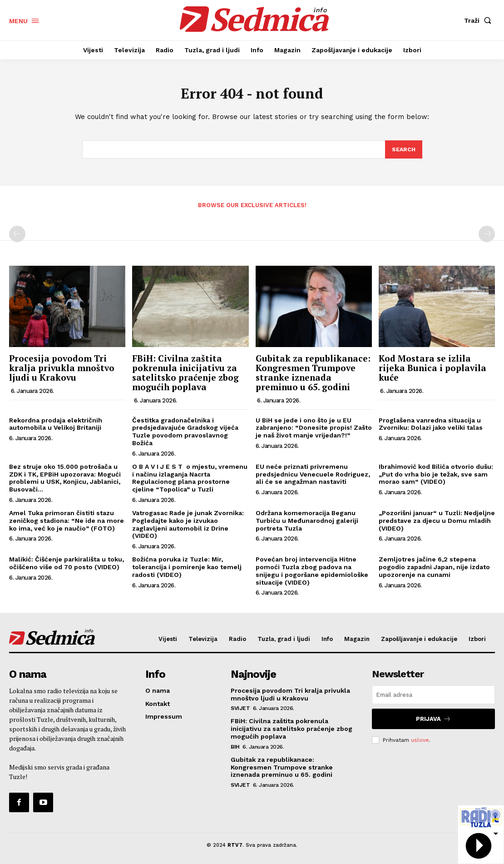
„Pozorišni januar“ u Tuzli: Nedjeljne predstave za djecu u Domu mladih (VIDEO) (437, 524)
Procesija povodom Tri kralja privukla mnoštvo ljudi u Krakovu (62, 371)
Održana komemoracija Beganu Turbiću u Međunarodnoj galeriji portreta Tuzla (307, 524)
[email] (433, 698)
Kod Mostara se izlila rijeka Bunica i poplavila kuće (432, 371)
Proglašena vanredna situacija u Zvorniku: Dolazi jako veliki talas (431, 427)
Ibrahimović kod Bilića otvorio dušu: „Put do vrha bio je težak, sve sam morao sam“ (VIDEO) (436, 477)
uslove (420, 741)
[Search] (403, 153)
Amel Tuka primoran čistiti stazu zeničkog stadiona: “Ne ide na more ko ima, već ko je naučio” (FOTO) (67, 524)
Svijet (240, 711)
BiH (235, 749)
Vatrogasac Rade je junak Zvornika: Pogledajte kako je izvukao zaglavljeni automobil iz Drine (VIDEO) (188, 527)
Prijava (434, 721)
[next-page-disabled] (487, 237)
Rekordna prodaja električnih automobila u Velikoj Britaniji (56, 427)
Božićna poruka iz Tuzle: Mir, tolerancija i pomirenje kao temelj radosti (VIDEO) (187, 570)
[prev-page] (17, 237)
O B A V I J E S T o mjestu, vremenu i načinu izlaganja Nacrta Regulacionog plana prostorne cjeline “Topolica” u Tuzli (190, 481)
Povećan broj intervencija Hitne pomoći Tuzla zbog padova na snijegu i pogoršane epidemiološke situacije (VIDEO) (312, 574)
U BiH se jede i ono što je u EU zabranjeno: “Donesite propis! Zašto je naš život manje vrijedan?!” (314, 431)
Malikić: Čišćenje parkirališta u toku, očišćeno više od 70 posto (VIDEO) (67, 566)
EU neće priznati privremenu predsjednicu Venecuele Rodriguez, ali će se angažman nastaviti (313, 477)
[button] (479, 20)
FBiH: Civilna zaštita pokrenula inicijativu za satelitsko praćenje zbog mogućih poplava (185, 376)
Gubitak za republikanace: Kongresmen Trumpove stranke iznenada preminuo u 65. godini (313, 376)
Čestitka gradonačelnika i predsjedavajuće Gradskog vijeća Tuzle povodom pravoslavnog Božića (185, 435)
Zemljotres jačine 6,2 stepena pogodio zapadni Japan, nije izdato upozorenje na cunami (434, 570)
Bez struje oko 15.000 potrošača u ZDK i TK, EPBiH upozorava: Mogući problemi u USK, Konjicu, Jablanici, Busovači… (65, 481)
